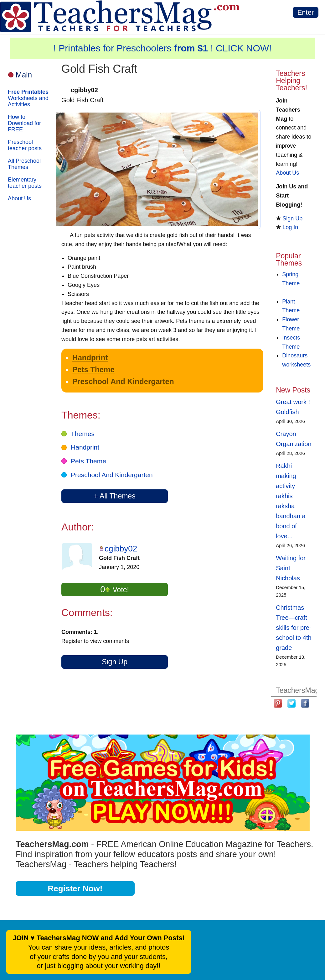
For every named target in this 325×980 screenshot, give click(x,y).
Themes (83, 434)
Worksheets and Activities (28, 98)
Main (24, 75)
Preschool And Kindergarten (123, 381)
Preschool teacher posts (25, 145)
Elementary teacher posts (25, 183)
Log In (290, 227)
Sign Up (115, 662)
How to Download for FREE (24, 123)
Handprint (90, 358)
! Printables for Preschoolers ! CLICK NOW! (163, 48)
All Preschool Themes (24, 164)
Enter (306, 12)
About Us (19, 198)
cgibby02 (121, 549)
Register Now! (75, 888)
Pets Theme (93, 369)
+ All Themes (114, 496)
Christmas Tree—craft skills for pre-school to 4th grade (294, 628)
